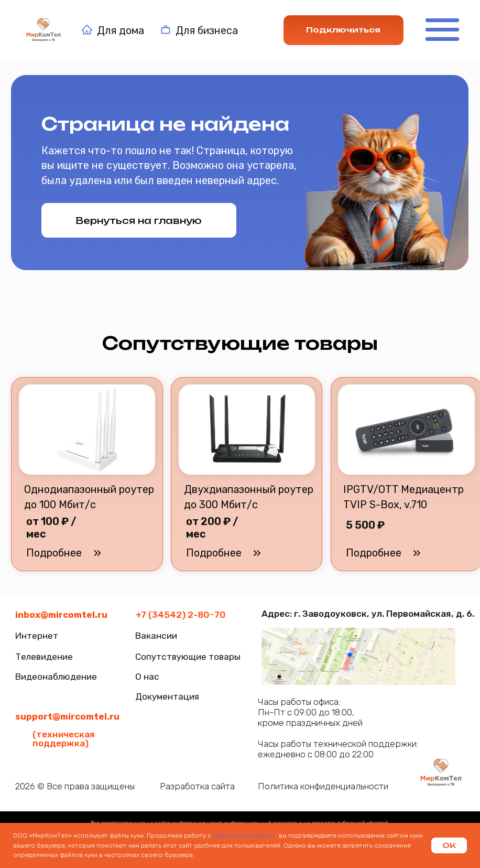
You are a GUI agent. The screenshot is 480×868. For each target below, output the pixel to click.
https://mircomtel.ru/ (243, 835)
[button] (373, 553)
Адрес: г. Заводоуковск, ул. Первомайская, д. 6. (368, 614)
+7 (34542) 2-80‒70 (181, 615)
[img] (441, 773)
